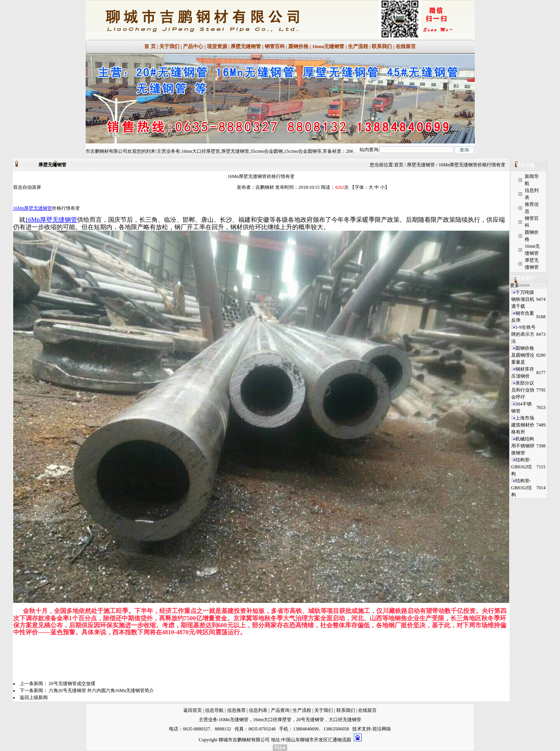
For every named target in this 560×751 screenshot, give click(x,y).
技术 (357, 729)
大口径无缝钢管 (345, 720)
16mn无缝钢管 (328, 46)
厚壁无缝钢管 (246, 46)
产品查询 (280, 710)
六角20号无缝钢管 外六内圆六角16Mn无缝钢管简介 (102, 691)
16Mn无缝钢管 (233, 720)
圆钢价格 (298, 46)
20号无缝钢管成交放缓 (72, 684)
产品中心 (193, 46)
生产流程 (358, 46)
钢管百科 (275, 46)
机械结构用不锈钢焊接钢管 (523, 446)
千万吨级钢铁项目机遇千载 (523, 299)
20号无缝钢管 (310, 720)
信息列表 (258, 710)
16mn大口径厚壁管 (272, 720)
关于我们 (169, 46)
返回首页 (193, 710)
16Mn (19, 208)
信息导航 (214, 710)
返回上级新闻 (34, 697)
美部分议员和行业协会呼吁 (523, 390)
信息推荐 (236, 710)
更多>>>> (520, 285)
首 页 (150, 46)
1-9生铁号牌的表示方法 (523, 334)
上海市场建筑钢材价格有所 (523, 425)
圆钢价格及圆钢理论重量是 (523, 355)
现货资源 (217, 46)
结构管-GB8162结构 (521, 467)
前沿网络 (382, 729)
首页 (399, 165)
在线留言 (406, 46)
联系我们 (382, 46)
